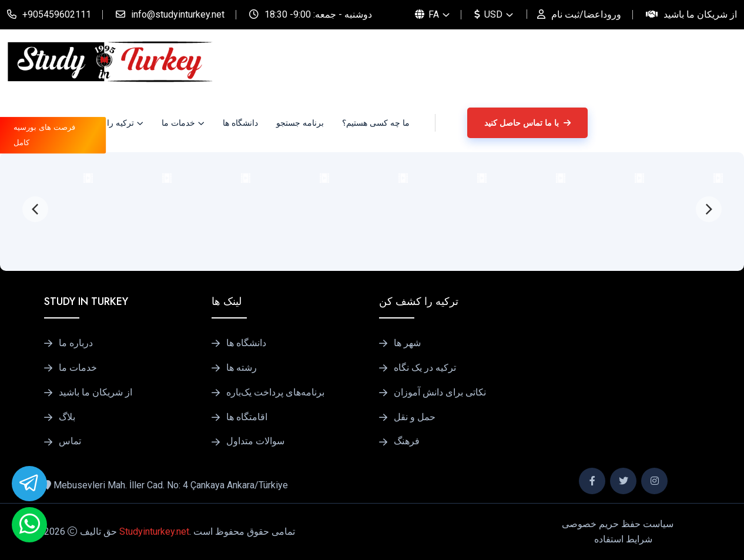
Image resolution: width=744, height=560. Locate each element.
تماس (70, 441)
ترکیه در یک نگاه (425, 368)
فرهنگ (407, 441)
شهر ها (407, 343)
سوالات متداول (255, 441)
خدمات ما (178, 123)
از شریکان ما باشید (700, 14)
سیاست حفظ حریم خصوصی (618, 524)
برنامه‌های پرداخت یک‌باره (275, 393)
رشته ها (242, 368)
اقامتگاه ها (247, 417)
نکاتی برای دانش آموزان (440, 393)
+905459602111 (57, 14)
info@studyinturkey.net (178, 14)
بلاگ (67, 417)
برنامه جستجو (300, 123)
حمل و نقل (415, 417)
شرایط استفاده (623, 539)
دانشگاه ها (240, 123)
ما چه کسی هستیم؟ (376, 123)
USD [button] (488, 14)
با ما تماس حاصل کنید (527, 123)
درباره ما (76, 343)
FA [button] (427, 14)
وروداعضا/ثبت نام (586, 14)
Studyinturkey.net (154, 532)
